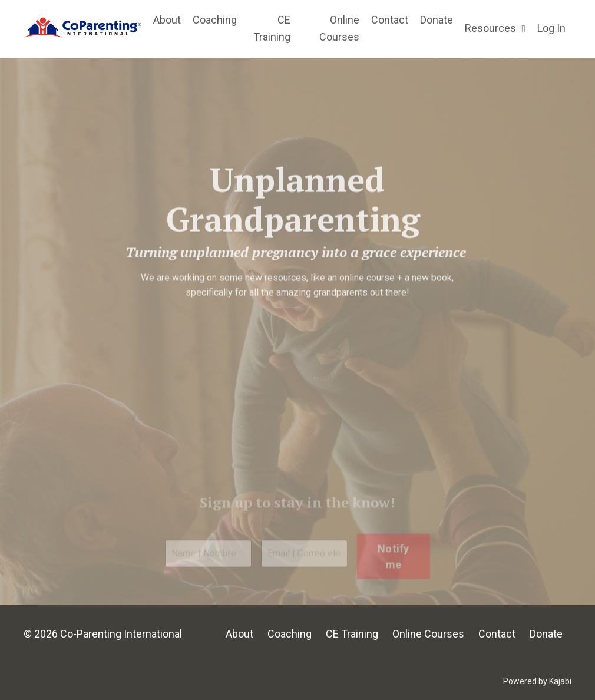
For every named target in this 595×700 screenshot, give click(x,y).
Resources (495, 28)
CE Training (272, 28)
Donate (437, 20)
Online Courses (339, 28)
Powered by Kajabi (537, 681)
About (167, 20)
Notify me (394, 570)
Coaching (215, 20)
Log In (551, 28)
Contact (390, 20)
